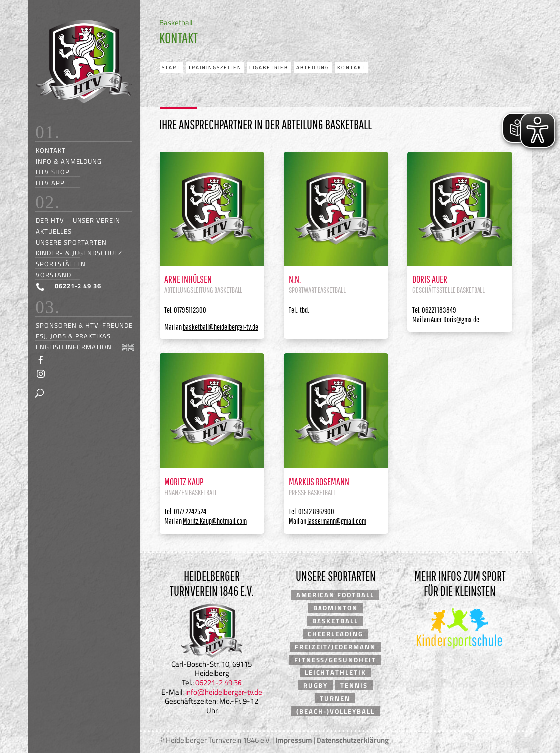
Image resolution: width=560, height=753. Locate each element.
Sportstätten (61, 264)
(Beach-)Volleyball (335, 711)
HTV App (50, 183)
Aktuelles (54, 231)
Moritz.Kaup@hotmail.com (215, 521)
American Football (335, 595)
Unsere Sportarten (71, 242)
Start (171, 67)
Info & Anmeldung (69, 161)
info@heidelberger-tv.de (224, 692)
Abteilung (313, 67)
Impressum (294, 740)
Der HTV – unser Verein (78, 220)
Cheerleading (335, 634)
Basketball (335, 621)
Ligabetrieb (269, 67)
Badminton (335, 608)
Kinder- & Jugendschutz (79, 253)
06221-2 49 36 (218, 683)
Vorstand (53, 275)
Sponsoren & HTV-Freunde (84, 325)
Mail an (211, 327)
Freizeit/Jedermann (335, 647)
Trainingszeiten (215, 67)
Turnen (335, 698)
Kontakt (51, 150)
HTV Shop (53, 172)
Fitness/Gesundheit (335, 660)
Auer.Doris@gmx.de (455, 319)
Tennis (354, 685)
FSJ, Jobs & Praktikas (73, 336)
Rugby (316, 685)
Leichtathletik (335, 672)
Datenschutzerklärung (353, 740)
